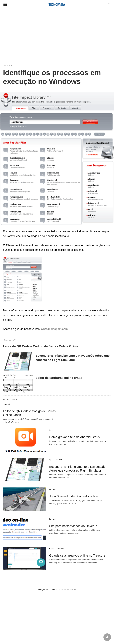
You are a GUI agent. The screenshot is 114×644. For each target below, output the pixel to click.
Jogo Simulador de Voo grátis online (73, 496)
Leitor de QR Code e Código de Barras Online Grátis (40, 346)
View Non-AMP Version (66, 590)
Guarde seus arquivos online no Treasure (77, 556)
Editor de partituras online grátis (59, 378)
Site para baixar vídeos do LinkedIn (73, 526)
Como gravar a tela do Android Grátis (74, 437)
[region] (57, 35)
